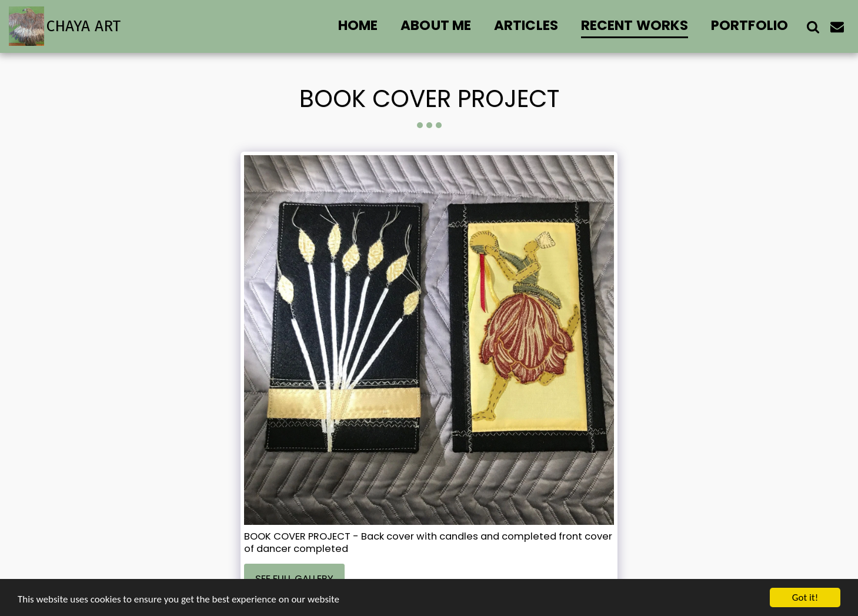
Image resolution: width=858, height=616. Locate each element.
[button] (813, 26)
